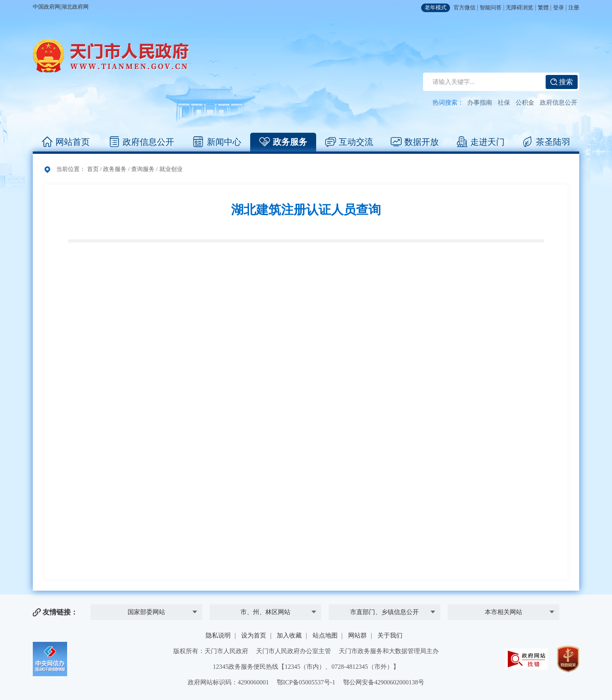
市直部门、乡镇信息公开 (384, 612)
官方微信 (464, 8)
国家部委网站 (146, 612)
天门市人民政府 (111, 56)
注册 (574, 8)
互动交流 (349, 142)
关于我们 (390, 635)
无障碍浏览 (519, 8)
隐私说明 (218, 635)
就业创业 (171, 169)
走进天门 (481, 142)
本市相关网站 (503, 612)
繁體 (543, 8)
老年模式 (436, 8)
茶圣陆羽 (546, 142)
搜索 (562, 82)
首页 (93, 169)
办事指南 (480, 102)
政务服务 (283, 142)
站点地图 (325, 635)
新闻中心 (217, 142)
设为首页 (254, 635)
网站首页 (66, 142)
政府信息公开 (559, 102)
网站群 (358, 635)
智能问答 (491, 8)
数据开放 (415, 142)
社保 (504, 102)
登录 (559, 8)
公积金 (525, 102)
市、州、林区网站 (265, 612)
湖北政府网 (75, 7)
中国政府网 (46, 7)
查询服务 (143, 169)
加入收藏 (289, 635)
